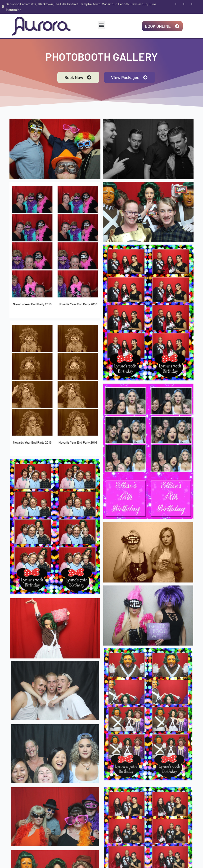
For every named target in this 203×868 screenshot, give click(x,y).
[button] (101, 25)
